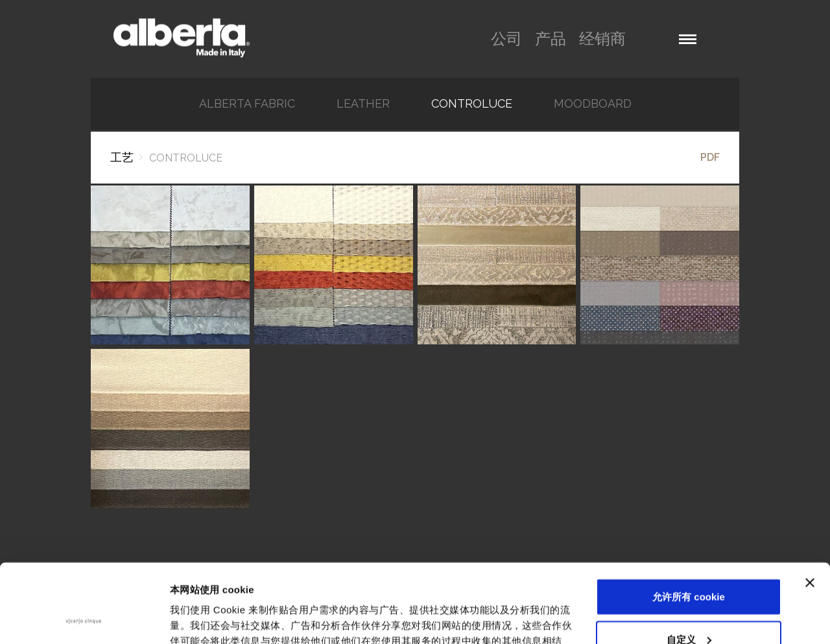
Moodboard (593, 104)
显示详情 (189, 618)
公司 (506, 39)
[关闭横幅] (810, 509)
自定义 (689, 565)
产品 (551, 39)
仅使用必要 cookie (689, 608)
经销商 (602, 39)
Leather (363, 104)
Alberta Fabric (247, 104)
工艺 (122, 157)
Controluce (472, 104)
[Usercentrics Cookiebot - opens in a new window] (84, 619)
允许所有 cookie (689, 523)
